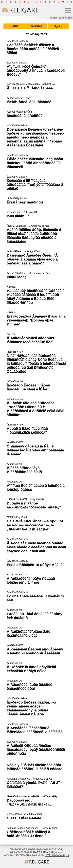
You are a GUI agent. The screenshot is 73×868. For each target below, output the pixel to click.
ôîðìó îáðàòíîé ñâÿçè (57, 855)
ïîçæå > (58, 26)
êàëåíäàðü (36, 26)
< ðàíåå (14, 26)
